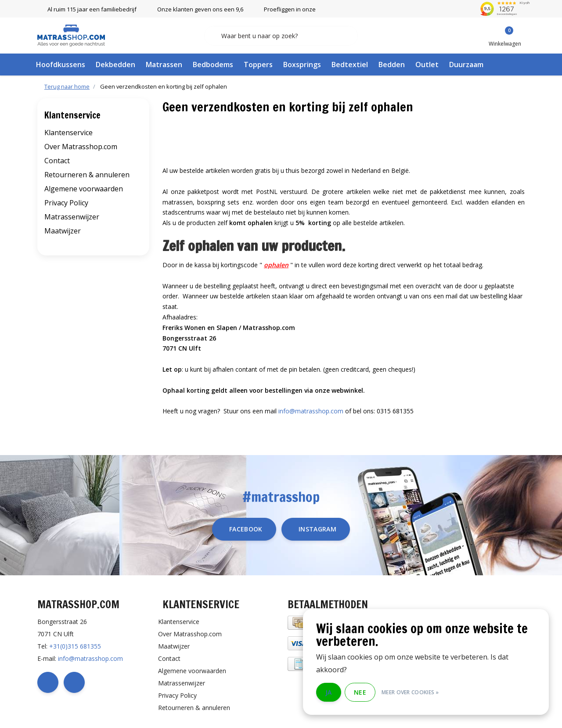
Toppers (258, 65)
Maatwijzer (63, 231)
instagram (317, 529)
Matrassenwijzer (72, 217)
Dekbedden (115, 65)
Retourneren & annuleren (87, 175)
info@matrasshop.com (311, 411)
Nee (360, 692)
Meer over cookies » (410, 692)
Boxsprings (302, 65)
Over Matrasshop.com (81, 147)
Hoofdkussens (61, 65)
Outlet (427, 65)
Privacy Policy (66, 203)
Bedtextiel (350, 65)
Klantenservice (68, 133)
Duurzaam (466, 65)
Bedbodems (213, 65)
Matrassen (164, 65)
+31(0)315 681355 (75, 646)
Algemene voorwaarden (84, 189)
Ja (329, 692)
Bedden (392, 65)
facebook (246, 529)
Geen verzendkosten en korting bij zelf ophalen (164, 86)
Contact (57, 161)
